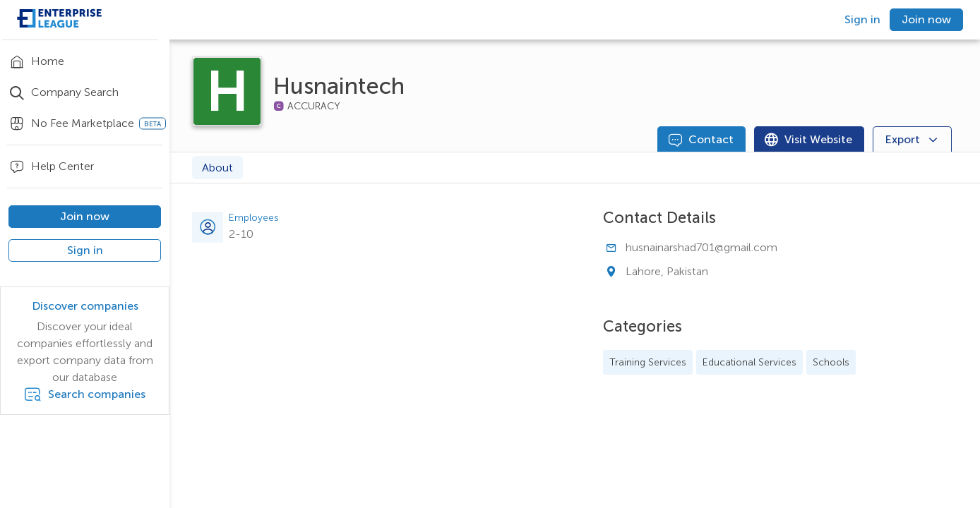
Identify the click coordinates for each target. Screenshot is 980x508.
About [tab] (217, 168)
